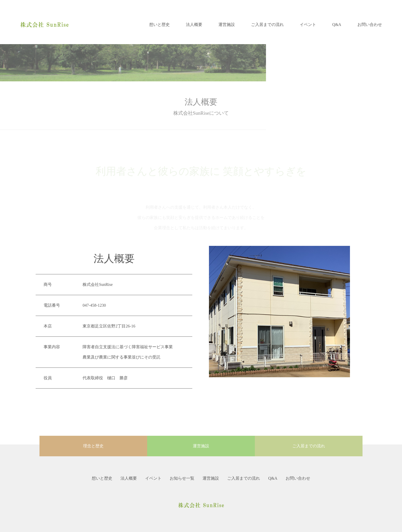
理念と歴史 (93, 446)
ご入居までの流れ (267, 25)
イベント (308, 25)
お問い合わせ (370, 25)
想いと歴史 (159, 25)
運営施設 (227, 25)
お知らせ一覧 (182, 478)
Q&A (337, 25)
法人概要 (194, 25)
